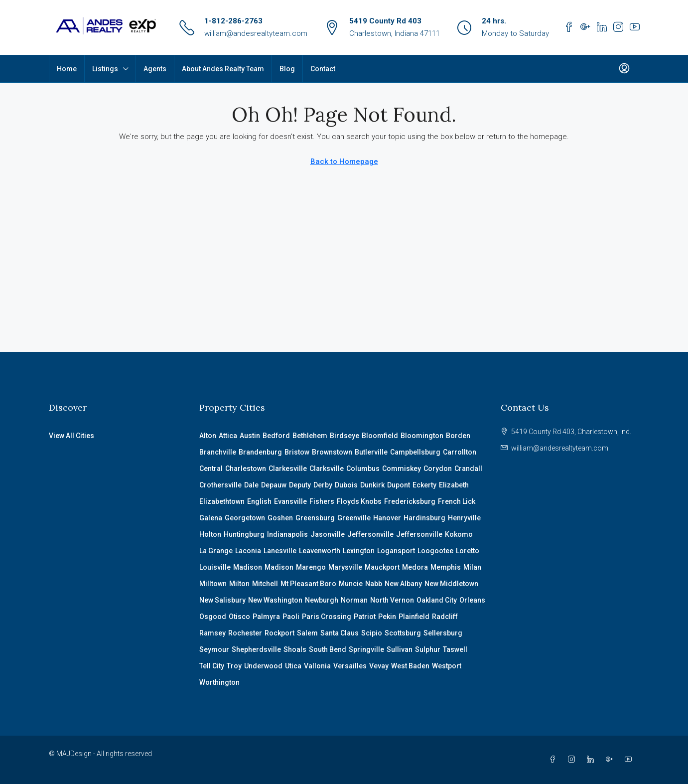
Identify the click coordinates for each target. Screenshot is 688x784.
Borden (458, 436)
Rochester (245, 633)
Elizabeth (454, 485)
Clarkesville (288, 469)
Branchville (218, 452)
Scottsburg (403, 633)
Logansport (396, 551)
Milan (472, 567)
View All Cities (71, 436)
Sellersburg (443, 633)
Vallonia (317, 666)
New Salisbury (222, 600)
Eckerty (424, 485)
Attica (228, 436)
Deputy (300, 485)
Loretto (468, 551)
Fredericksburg (410, 501)
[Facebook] (554, 760)
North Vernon (392, 600)
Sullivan (400, 649)
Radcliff (445, 617)
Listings (105, 69)
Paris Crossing (327, 617)
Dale (251, 485)
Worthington (219, 682)
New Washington (275, 600)
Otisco (239, 617)
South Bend (328, 649)
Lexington (359, 551)
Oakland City (437, 600)
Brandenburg (260, 452)
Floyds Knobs (359, 501)
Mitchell (265, 584)
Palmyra (266, 617)
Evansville (290, 501)
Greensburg (315, 518)
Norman (354, 600)
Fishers (322, 501)
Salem (307, 633)
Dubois (346, 485)
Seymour (214, 649)
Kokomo (459, 534)
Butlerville (371, 452)
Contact (323, 69)
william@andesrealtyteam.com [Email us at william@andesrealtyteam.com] (560, 448)
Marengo (311, 567)
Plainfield (414, 617)
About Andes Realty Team (223, 69)
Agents (155, 69)
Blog (287, 69)
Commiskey (402, 469)
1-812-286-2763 (233, 21)
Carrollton (460, 452)
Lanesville (280, 551)
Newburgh (322, 600)
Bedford (276, 436)
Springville (366, 649)
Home (67, 69)
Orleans (472, 600)
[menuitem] (624, 69)
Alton (208, 436)
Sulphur (428, 649)
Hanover (387, 518)
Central (211, 469)
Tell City (212, 666)
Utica (293, 666)
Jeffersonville (370, 534)
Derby (323, 485)
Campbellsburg (415, 452)
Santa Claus (340, 633)
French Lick (457, 501)
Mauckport (382, 567)
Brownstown (332, 452)
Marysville (345, 567)
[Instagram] (573, 760)
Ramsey (212, 633)
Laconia (248, 551)
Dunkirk (372, 485)
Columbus (363, 469)
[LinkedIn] (592, 760)
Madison (248, 567)
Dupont (399, 485)
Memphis (446, 567)
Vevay (379, 666)
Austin (250, 436)
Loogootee (435, 551)
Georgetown (245, 518)
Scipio (372, 633)
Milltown (213, 584)
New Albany (403, 584)
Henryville (464, 518)
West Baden (410, 666)
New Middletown (451, 584)
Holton (210, 534)
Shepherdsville (256, 649)
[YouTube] (630, 760)
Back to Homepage (344, 161)
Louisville (215, 567)
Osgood (213, 617)
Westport (447, 666)
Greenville (354, 518)
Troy (234, 666)
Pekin (387, 617)
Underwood (263, 666)
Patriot (365, 617)
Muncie (351, 584)
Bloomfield (380, 436)
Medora (415, 567)
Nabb (374, 584)
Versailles (350, 666)
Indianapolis (287, 534)
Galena (211, 518)
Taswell (455, 649)
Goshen (280, 518)
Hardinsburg (424, 518)
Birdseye (344, 436)
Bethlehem (310, 436)
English (259, 501)
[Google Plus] (611, 760)
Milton (239, 584)
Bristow (297, 452)
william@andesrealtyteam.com (256, 33)
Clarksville (327, 469)
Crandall (468, 469)
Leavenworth (320, 551)
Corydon (438, 469)
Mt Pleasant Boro (308, 584)
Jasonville (328, 534)
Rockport (279, 633)
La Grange (216, 551)
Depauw (274, 485)
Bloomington (422, 436)
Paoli (291, 617)
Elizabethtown (222, 501)
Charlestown (246, 469)
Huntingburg (244, 534)
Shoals (295, 649)
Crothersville (220, 485)
